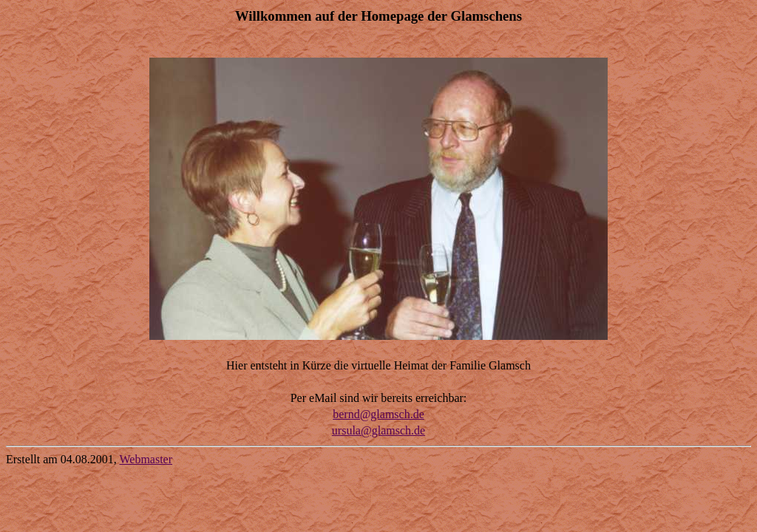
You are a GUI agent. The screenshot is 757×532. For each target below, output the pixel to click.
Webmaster (146, 459)
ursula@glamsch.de (378, 430)
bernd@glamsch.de (378, 414)
